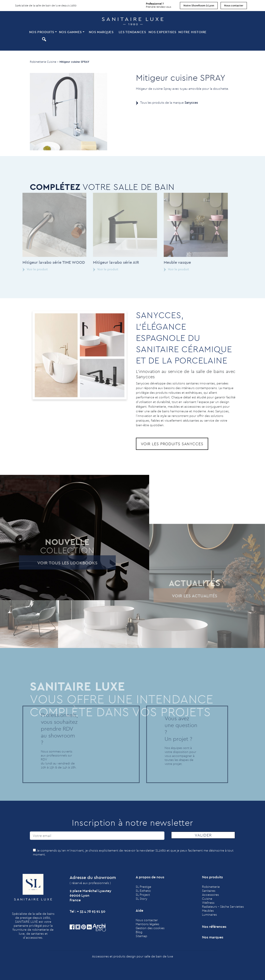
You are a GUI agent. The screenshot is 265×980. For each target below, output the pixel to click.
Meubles (208, 911)
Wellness (208, 903)
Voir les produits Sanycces (172, 444)
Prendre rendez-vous (158, 4)
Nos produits (42, 32)
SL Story (141, 899)
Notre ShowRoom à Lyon (199, 5)
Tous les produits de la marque (169, 103)
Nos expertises (162, 32)
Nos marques (101, 32)
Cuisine (207, 899)
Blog (139, 932)
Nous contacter (234, 5)
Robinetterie (211, 887)
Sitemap (141, 936)
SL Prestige (143, 887)
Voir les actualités (188, 596)
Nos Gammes (70, 32)
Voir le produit (28, 269)
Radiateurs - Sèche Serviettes (223, 907)
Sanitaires (209, 891)
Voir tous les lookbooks (61, 563)
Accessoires (210, 895)
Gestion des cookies (150, 928)
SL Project (143, 895)
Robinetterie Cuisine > (44, 62)
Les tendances (132, 32)
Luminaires (209, 915)
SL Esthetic (143, 891)
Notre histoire (193, 32)
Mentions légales (147, 924)
